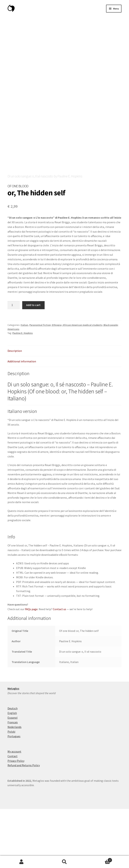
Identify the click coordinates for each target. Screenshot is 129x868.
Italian (24, 384)
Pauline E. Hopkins (23, 392)
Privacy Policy (16, 820)
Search (64, 862)
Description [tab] (15, 410)
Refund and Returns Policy (24, 824)
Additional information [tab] (22, 420)
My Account (21, 862)
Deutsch (13, 767)
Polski (11, 791)
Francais (13, 781)
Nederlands (15, 786)
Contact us (59, 668)
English (12, 772)
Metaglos (13, 748)
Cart (99, 859)
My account (14, 811)
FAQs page (31, 668)
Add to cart (33, 364)
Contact (13, 815)
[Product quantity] (14, 364)
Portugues (14, 795)
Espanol (13, 777)
